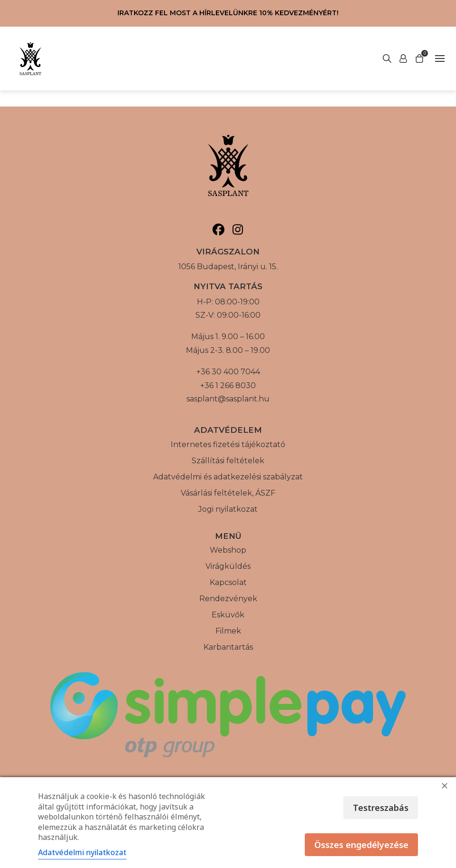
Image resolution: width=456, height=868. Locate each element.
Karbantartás (228, 647)
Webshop (228, 550)
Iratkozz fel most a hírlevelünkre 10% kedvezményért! (228, 13)
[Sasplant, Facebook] (218, 229)
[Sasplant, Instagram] (238, 229)
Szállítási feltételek (228, 461)
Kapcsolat (228, 582)
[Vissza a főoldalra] (30, 59)
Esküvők (228, 615)
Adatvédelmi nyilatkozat (82, 852)
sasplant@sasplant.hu (228, 399)
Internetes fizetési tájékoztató (228, 444)
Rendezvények (228, 599)
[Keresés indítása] (403, 59)
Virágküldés (228, 566)
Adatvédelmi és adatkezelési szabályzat (228, 477)
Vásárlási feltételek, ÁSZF (228, 493)
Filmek (228, 631)
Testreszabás (381, 808)
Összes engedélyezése (361, 845)
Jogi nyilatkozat (228, 509)
